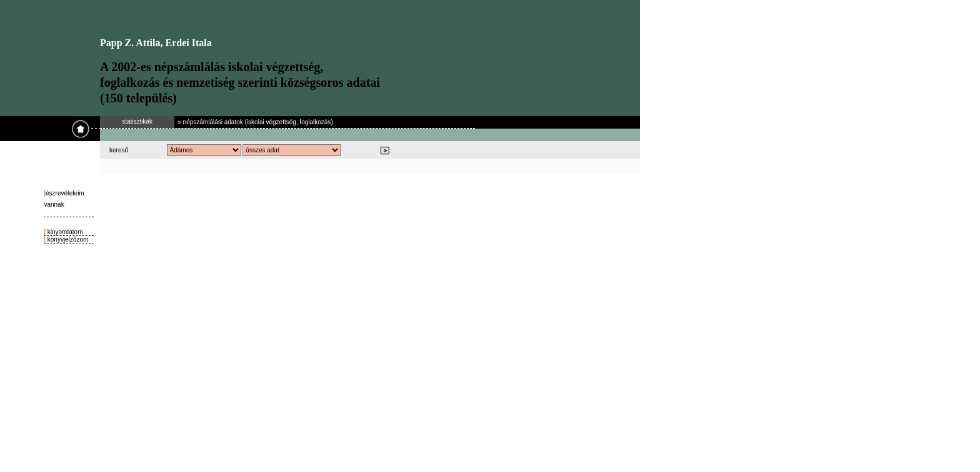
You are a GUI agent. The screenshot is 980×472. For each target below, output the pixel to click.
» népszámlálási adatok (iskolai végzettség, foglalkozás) (255, 122)
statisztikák (137, 121)
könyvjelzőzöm (67, 239)
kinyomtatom (64, 232)
